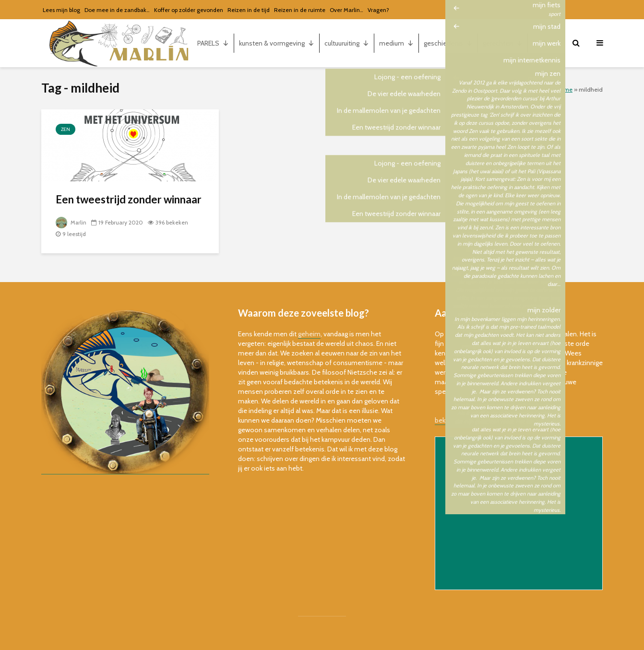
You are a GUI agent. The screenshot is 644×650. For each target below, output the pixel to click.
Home (564, 89)
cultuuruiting (347, 43)
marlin (547, 43)
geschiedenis (448, 43)
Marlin (71, 222)
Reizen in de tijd (249, 10)
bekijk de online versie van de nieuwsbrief (495, 420)
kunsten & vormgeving (277, 43)
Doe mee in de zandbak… (117, 10)
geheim (309, 334)
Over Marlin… (346, 10)
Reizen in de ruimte (300, 10)
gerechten (503, 43)
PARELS (213, 43)
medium (396, 43)
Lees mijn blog (61, 10)
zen (66, 129)
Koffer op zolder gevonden (189, 10)
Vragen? (378, 10)
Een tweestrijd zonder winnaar (129, 199)
